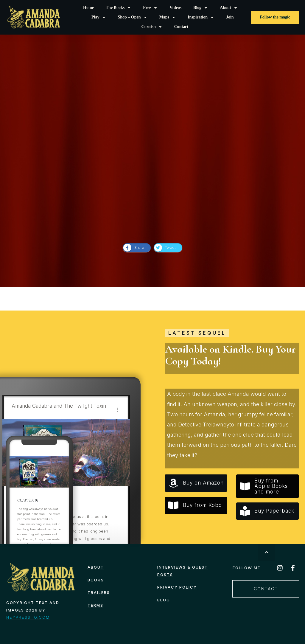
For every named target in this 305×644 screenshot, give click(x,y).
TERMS (95, 605)
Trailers (99, 592)
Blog (164, 600)
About (96, 567)
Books (96, 580)
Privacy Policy (177, 587)
